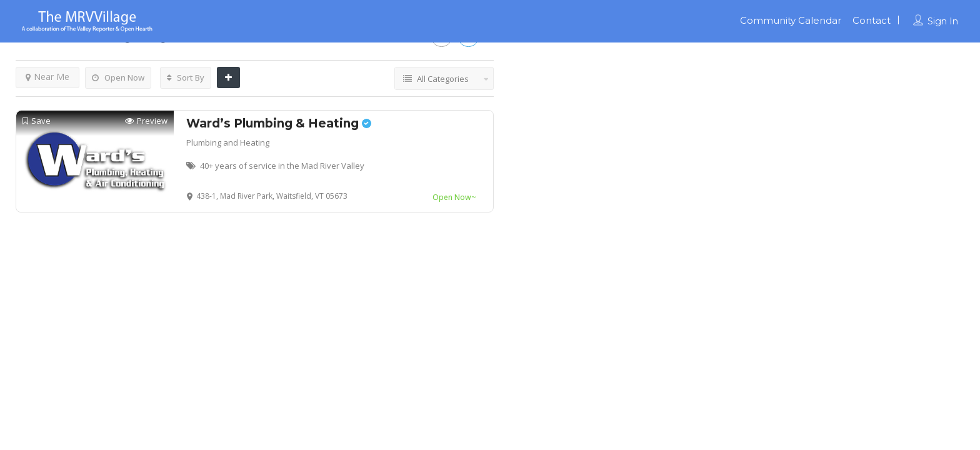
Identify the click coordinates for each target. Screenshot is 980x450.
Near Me (47, 77)
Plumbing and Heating (228, 142)
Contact (872, 20)
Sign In (943, 21)
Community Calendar (791, 20)
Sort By (186, 77)
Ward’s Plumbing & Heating (279, 123)
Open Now (118, 77)
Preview (146, 121)
